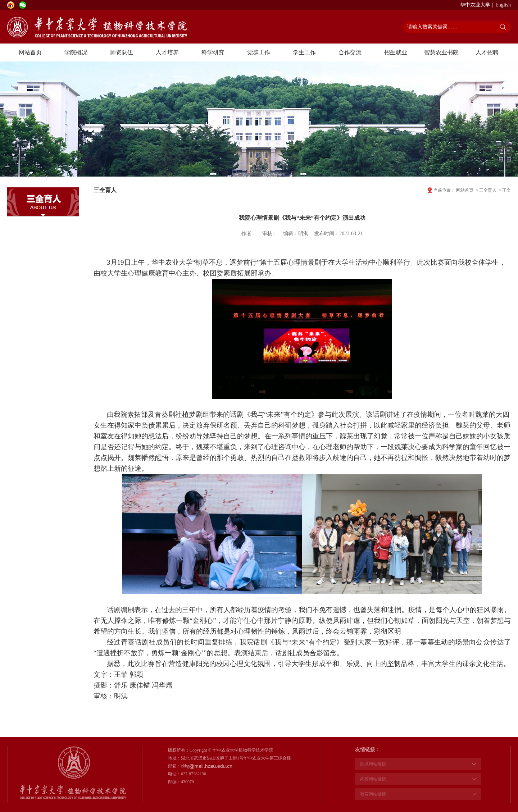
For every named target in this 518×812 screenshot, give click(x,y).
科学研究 (213, 52)
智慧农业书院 (441, 52)
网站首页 (30, 52)
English (503, 5)
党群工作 (259, 52)
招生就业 (396, 52)
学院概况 (76, 52)
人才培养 (167, 52)
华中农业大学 (475, 5)
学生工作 (304, 52)
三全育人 (488, 190)
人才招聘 (487, 52)
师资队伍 (122, 52)
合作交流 (350, 52)
